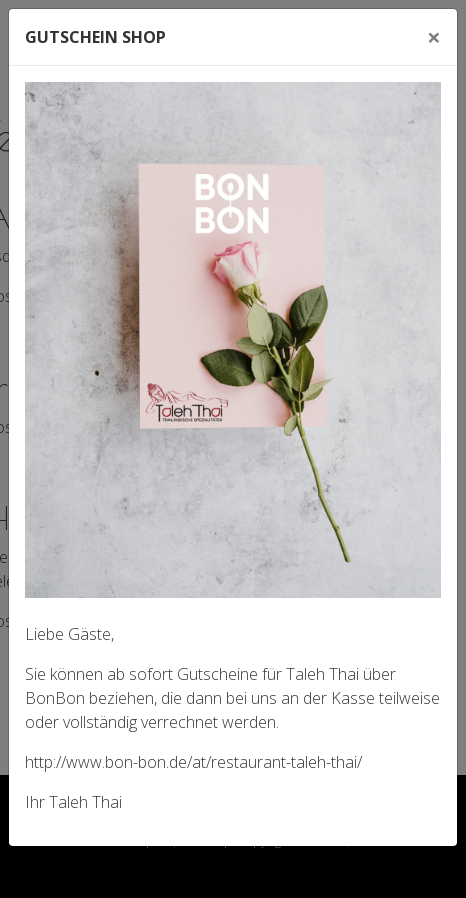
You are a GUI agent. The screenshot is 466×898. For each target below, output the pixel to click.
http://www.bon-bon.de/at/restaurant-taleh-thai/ (193, 762)
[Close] (434, 37)
